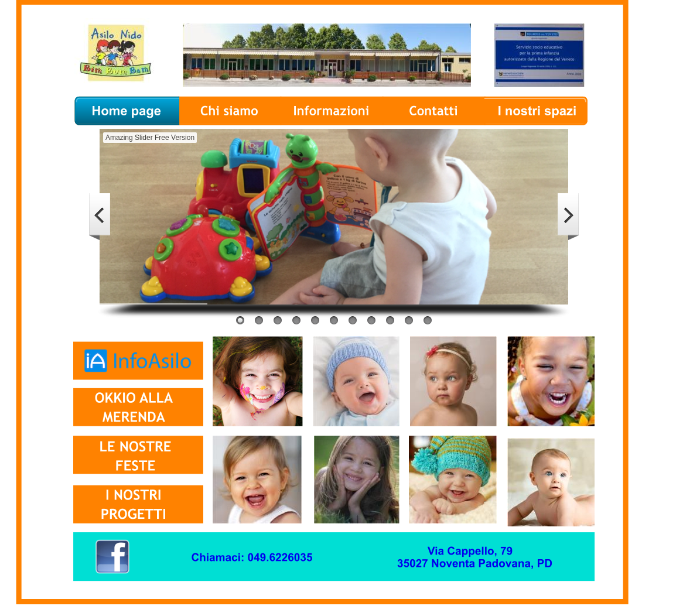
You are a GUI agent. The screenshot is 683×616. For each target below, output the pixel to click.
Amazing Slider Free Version (150, 138)
